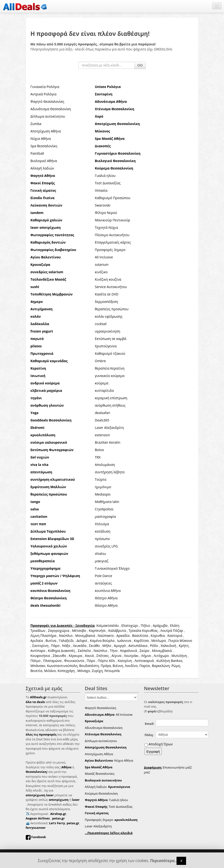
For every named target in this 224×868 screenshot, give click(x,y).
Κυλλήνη (163, 661)
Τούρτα (101, 479)
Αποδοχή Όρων (161, 744)
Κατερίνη (125, 661)
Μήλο (107, 646)
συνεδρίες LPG (106, 546)
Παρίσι (145, 666)
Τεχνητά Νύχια (107, 227)
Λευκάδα (80, 646)
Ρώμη (176, 666)
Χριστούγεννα (106, 346)
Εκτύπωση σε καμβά (111, 339)
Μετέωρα (158, 641)
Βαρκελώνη (161, 666)
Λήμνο (146, 656)
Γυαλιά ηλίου (105, 176)
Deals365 (102, 420)
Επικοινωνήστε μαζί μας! (168, 770)
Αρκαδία (123, 636)
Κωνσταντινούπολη (62, 666)
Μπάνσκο (38, 666)
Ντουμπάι (112, 671)
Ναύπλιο (66, 636)
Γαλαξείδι (66, 641)
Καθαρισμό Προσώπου (113, 198)
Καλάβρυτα (117, 631)
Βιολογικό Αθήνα (44, 161)
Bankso (177, 661)
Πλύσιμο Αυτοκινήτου (112, 235)
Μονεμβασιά (85, 636)
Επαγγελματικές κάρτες (113, 242)
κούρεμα (102, 383)
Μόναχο (84, 671)
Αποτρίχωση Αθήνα (46, 131)
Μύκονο (186, 641)
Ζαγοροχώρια (59, 631)
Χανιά (89, 656)
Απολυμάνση (105, 465)
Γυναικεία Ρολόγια (45, 87)
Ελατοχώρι (130, 625)
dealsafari (103, 413)
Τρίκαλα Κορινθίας (143, 631)
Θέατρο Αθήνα (106, 598)
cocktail (101, 324)
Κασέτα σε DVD (107, 294)
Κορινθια (158, 636)
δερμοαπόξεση (107, 302)
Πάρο (55, 646)
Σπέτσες (103, 656)
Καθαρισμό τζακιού (110, 353)
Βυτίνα (51, 641)
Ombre (100, 361)
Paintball (37, 153)
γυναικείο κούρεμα (110, 376)
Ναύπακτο (106, 636)
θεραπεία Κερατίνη (110, 368)
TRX (98, 457)
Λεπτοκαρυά (144, 661)
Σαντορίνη (40, 646)
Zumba (36, 124)
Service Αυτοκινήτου (111, 287)
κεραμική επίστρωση (111, 398)
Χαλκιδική (168, 646)
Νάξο (66, 646)
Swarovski (103, 205)
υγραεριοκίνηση (108, 331)
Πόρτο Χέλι (107, 661)
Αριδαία (37, 641)
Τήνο (114, 651)
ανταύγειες (104, 583)
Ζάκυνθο (59, 656)
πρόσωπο (102, 539)
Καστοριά (175, 636)
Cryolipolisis (104, 509)
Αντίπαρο (38, 651)
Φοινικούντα (74, 661)
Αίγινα (116, 656)
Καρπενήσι (97, 631)
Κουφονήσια (40, 656)
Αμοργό (120, 646)
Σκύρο (144, 651)
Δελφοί (82, 641)
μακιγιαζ (102, 561)
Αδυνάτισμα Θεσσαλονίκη (51, 109)
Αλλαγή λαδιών (42, 168)
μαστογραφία (105, 516)
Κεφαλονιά (129, 651)
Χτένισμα (102, 524)
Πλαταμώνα (52, 661)
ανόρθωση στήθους (110, 405)
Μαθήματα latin (107, 502)
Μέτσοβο (79, 631)
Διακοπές (68, 651)
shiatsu (101, 554)
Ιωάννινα (124, 641)
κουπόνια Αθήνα (108, 591)
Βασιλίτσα (140, 636)
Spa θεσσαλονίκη (44, 146)
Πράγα (106, 666)
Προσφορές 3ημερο (110, 250)
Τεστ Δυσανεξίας (108, 183)
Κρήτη (184, 646)
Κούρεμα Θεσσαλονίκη (101, 793)
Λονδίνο (131, 666)
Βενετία (36, 671)
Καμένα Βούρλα (102, 641)
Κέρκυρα (76, 656)
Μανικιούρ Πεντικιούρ (113, 220)
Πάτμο (36, 661)
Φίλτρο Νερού (106, 213)
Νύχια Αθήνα (41, 139)
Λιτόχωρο (161, 656)
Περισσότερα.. (164, 861)
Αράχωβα (160, 625)
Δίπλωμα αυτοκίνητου (48, 116)
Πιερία (174, 641)
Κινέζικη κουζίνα (108, 279)
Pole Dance (104, 576)
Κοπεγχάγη (66, 671)
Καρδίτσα (141, 641)
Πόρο (91, 661)
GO (140, 65)
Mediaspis (103, 494)
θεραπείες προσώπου (112, 309)
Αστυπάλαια (138, 646)
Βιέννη (118, 666)
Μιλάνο (50, 671)
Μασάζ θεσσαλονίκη (100, 774)
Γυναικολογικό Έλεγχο (112, 568)
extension (103, 435)
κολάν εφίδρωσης (109, 316)
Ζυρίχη (97, 671)
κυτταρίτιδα (104, 390)
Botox (99, 450)
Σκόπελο (84, 651)
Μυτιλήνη (179, 656)
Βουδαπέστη (89, 666)
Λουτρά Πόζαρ (172, 631)
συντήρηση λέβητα (110, 472)
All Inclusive (104, 257)
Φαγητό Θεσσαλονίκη (47, 101)
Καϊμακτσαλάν (108, 625)
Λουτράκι (131, 656)
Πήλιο (145, 625)
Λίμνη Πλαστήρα (44, 636)
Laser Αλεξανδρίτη (109, 428)
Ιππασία (101, 190)
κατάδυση (103, 531)
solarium (102, 265)
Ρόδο (154, 646)
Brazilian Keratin (108, 442)
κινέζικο (101, 272)
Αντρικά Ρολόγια (44, 94)
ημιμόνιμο (103, 487)
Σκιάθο (94, 646)
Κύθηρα (54, 651)
